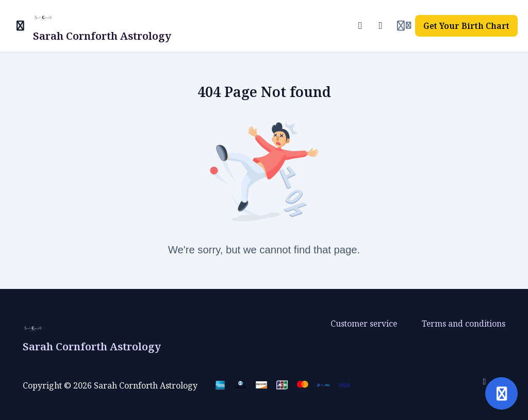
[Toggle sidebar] (21, 26)
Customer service (364, 324)
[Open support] (501, 393)
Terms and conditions (464, 324)
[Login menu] (404, 26)
